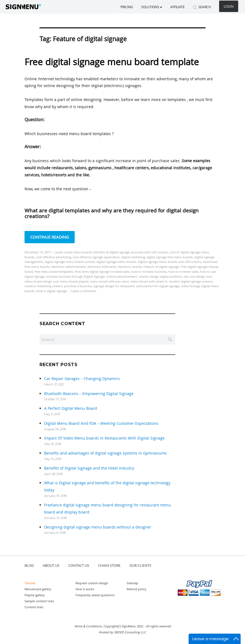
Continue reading (52, 237)
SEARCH (202, 7)
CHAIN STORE (109, 565)
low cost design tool (198, 276)
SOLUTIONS (152, 7)
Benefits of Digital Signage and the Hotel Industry (89, 468)
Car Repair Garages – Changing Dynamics (82, 379)
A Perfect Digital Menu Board (71, 408)
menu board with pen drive (110, 281)
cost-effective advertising (54, 257)
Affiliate (178, 7)
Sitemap (132, 583)
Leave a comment (84, 291)
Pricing (127, 7)
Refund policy (137, 589)
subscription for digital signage (158, 286)
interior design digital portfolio (160, 276)
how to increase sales (183, 271)
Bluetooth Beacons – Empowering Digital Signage (89, 394)
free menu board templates (54, 271)
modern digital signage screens (191, 281)
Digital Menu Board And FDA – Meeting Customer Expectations (101, 423)
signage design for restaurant (114, 286)
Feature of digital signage (161, 267)
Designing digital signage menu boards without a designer (98, 527)
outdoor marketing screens (43, 286)
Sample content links (39, 601)
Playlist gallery (35, 595)
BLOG (29, 565)
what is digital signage (52, 291)
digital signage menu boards (116, 262)
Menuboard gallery (38, 589)
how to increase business (149, 271)
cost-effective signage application (96, 257)
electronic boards (130, 267)
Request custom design (92, 583)
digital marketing (133, 257)
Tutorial (30, 583)
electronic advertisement (69, 267)
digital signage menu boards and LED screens (170, 262)
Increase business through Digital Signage (75, 276)
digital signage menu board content (70, 262)
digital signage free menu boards (170, 257)
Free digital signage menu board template (112, 62)
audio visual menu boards (73, 252)
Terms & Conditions (88, 626)
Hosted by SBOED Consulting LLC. (123, 632)
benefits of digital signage (112, 252)
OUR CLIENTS (140, 565)
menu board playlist (74, 281)
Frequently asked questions (95, 595)
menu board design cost (42, 281)
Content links (34, 607)
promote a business (78, 286)
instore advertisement (122, 276)
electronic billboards (102, 267)
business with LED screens (150, 252)
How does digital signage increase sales (102, 271)
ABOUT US (51, 565)
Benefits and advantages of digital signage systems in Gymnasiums (105, 453)
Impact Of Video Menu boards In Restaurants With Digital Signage (104, 438)
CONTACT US (79, 565)
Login (229, 6)
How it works (85, 589)
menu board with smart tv (149, 281)
